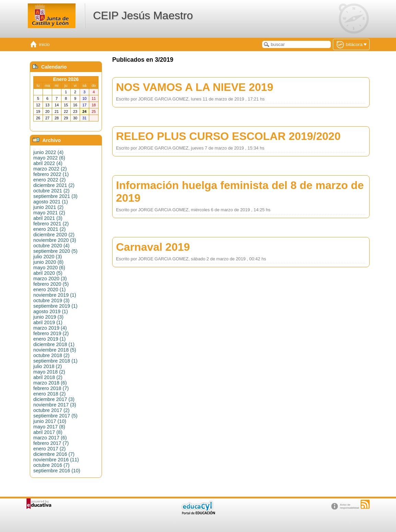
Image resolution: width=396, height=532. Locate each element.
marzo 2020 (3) (50, 279)
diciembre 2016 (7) (54, 454)
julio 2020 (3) (48, 257)
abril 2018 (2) (48, 377)
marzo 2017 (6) (50, 438)
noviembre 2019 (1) (55, 295)
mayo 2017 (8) (49, 427)
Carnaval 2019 (153, 247)
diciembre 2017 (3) (54, 399)
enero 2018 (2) (49, 394)
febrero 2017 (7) (51, 443)
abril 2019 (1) (48, 322)
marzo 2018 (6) (50, 383)
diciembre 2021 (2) (54, 185)
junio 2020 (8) (48, 262)
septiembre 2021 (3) (55, 196)
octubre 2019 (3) (51, 300)
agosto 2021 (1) (51, 202)
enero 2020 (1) (49, 289)
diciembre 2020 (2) (54, 235)
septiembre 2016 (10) (57, 471)
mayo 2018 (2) (49, 372)
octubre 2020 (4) (51, 246)
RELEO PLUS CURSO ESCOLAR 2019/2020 (228, 136)
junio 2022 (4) (48, 152)
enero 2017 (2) (49, 449)
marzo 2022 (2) (50, 169)
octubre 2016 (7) (51, 465)
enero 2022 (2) (49, 180)
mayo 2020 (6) (49, 268)
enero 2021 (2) (49, 229)
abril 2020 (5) (48, 273)
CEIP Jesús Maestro (143, 15)
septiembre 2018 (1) (55, 361)
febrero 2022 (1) (51, 174)
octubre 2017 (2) (51, 410)
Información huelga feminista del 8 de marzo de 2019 (240, 192)
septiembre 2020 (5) (55, 251)
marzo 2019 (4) (50, 328)
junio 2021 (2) (48, 207)
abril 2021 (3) (48, 218)
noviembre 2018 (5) (55, 350)
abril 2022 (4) (48, 163)
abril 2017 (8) (48, 432)
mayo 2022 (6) (49, 158)
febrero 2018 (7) (51, 388)
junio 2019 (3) (48, 317)
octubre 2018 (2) (51, 355)
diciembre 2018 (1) (54, 344)
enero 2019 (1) (49, 339)
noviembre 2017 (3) (55, 405)
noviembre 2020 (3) (55, 240)
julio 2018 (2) (48, 366)
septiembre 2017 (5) (55, 416)
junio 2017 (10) (50, 421)
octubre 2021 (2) (51, 191)
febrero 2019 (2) (51, 333)
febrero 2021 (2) (51, 224)
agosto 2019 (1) (51, 311)
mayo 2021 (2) (49, 213)
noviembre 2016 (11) (56, 460)
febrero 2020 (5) (51, 284)
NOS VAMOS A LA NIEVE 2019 (195, 87)
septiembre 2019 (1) (55, 306)
